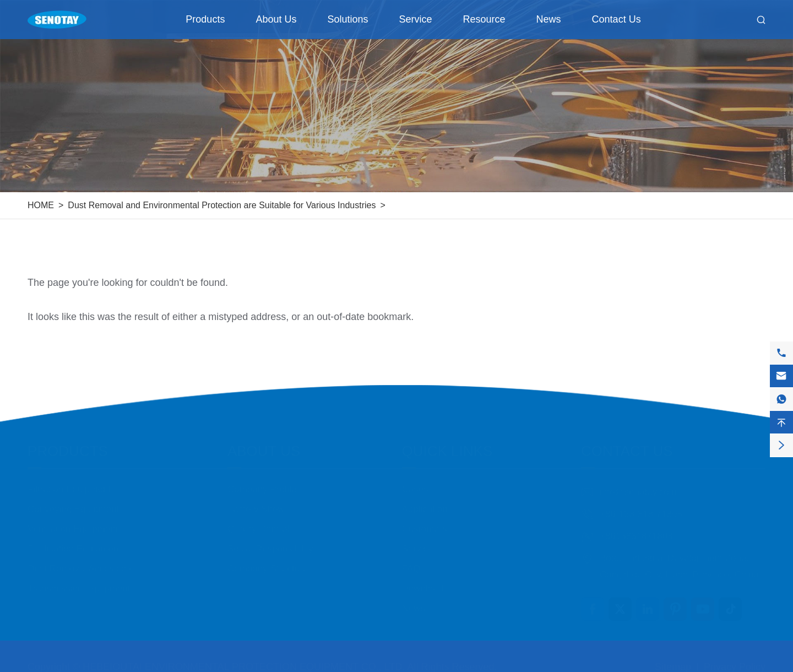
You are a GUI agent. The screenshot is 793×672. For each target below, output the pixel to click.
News (549, 19)
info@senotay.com (638, 486)
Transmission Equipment (79, 582)
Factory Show (256, 503)
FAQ (411, 563)
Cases (415, 483)
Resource (484, 19)
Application (425, 503)
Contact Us (617, 19)
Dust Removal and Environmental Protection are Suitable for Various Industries (222, 205)
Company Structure (268, 563)
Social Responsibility (270, 543)
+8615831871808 (636, 530)
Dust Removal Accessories (83, 563)
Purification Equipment (74, 543)
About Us (276, 19)
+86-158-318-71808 (641, 508)
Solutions (347, 19)
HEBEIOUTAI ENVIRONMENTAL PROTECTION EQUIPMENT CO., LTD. (244, 661)
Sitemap (673, 661)
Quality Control (258, 523)
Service (416, 19)
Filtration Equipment (69, 483)
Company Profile (262, 483)
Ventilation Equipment (73, 523)
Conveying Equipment (73, 503)
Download (423, 582)
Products (205, 19)
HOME (41, 205)
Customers (425, 523)
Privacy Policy (735, 661)
